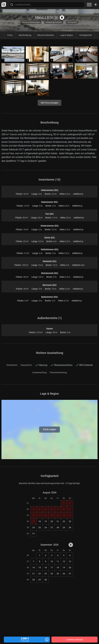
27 (52, 527)
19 (46, 521)
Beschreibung (25, 35)
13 (70, 561)
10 (52, 561)
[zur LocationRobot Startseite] (3, 5)
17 (52, 568)
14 (34, 568)
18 (40, 521)
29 (64, 527)
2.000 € (27, 640)
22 (64, 521)
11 (58, 561)
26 (46, 527)
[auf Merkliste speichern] (62, 18)
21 (58, 521)
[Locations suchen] (47, 5)
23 (70, 521)
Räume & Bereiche (46, 35)
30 (70, 527)
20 (52, 521)
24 (34, 527)
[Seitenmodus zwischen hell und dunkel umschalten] (96, 5)
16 (46, 568)
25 (40, 527)
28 (58, 527)
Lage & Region (67, 35)
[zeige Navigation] (89, 5)
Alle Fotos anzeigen (49, 103)
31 (34, 534)
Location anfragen (75, 640)
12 (64, 561)
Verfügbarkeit (85, 35)
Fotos (10, 35)
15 (40, 568)
